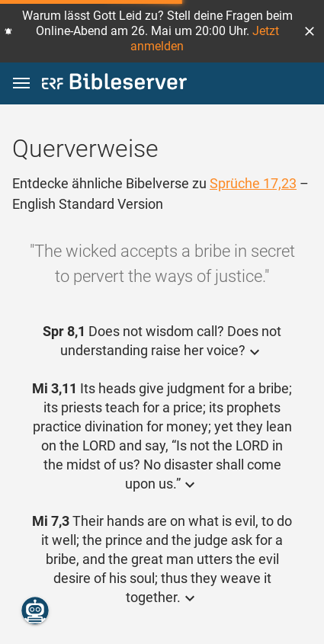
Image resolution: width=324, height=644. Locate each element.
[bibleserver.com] (114, 84)
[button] (310, 31)
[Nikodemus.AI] (35, 610)
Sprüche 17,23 (253, 183)
